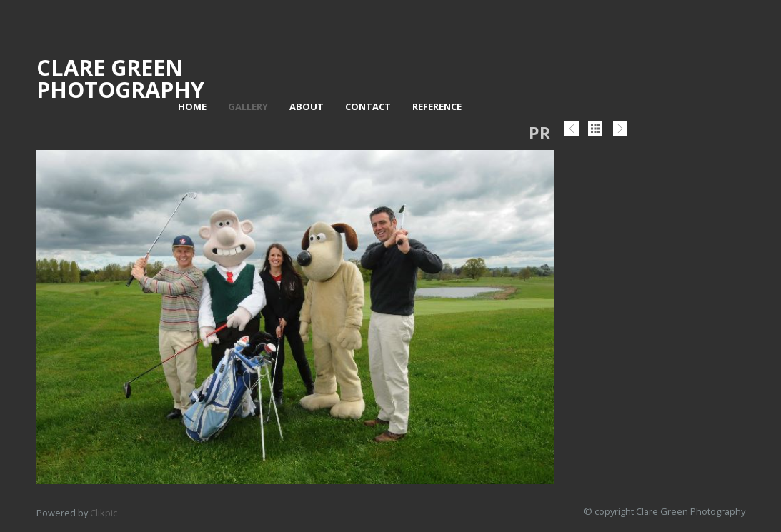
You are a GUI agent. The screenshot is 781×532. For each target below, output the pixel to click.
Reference (437, 106)
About (307, 106)
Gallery (248, 106)
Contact (368, 106)
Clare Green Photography (120, 78)
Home (192, 106)
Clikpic (104, 513)
